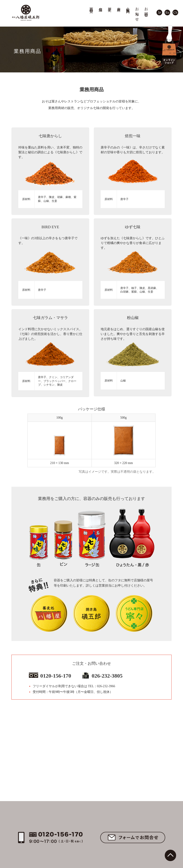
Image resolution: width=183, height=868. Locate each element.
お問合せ (146, 10)
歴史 (110, 5)
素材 (119, 5)
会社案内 (128, 6)
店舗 (101, 5)
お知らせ (137, 12)
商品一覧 (91, 6)
